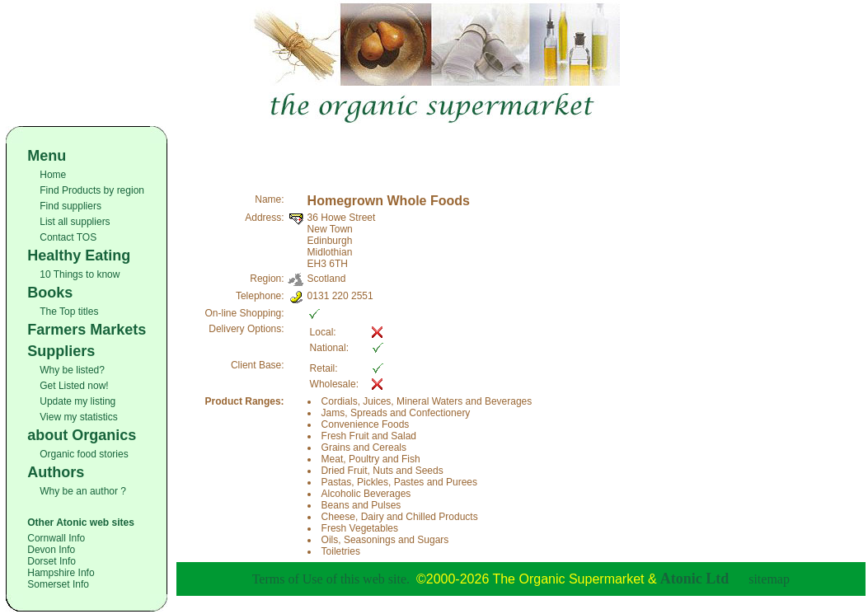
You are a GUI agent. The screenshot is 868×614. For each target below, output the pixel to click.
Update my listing (77, 401)
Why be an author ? (83, 491)
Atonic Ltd (695, 579)
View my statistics (78, 417)
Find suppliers (70, 206)
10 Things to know (80, 274)
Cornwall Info (56, 538)
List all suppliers (75, 222)
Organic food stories (84, 454)
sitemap (769, 579)
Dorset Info (52, 561)
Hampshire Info (61, 573)
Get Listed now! (74, 386)
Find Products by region (92, 190)
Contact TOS (68, 237)
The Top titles (69, 312)
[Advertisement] (521, 151)
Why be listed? (72, 370)
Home (53, 175)
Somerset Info (58, 584)
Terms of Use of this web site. (331, 579)
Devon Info (51, 550)
